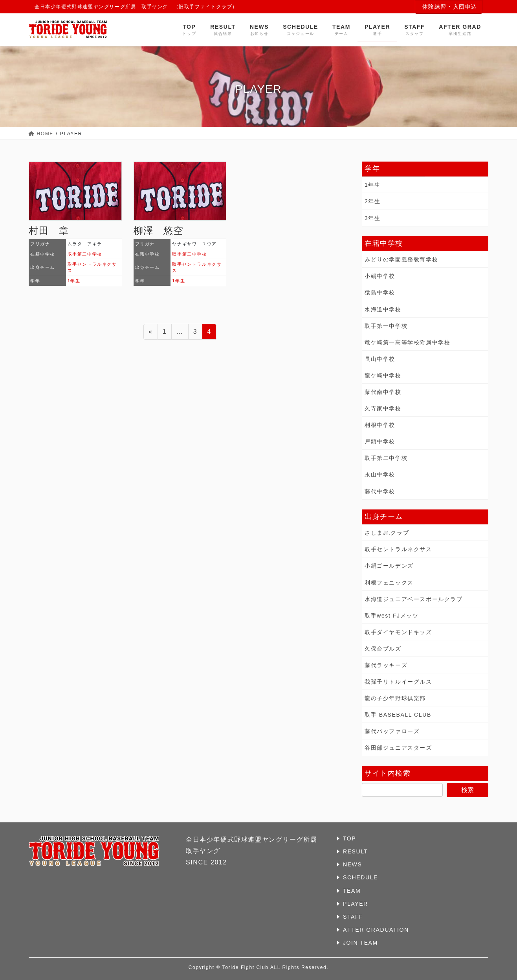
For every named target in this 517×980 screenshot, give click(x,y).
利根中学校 (380, 425)
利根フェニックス (389, 583)
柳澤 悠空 (159, 231)
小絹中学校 (380, 276)
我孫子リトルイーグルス (398, 682)
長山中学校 (380, 359)
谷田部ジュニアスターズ (398, 748)
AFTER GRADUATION (376, 930)
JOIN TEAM (360, 943)
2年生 (373, 201)
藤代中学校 (380, 491)
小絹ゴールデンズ (389, 566)
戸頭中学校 (380, 441)
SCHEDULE (360, 877)
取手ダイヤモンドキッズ (398, 632)
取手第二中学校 (85, 254)
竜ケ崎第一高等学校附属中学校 (407, 342)
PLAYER (356, 904)
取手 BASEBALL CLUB (398, 715)
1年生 (74, 281)
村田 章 (49, 231)
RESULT (356, 851)
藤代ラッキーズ (386, 665)
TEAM (352, 891)
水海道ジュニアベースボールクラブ (414, 599)
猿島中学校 (380, 292)
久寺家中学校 (383, 408)
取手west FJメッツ (391, 616)
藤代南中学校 (383, 392)
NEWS (352, 864)
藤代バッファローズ (392, 731)
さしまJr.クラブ (387, 533)
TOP (349, 838)
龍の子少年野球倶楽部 (395, 698)
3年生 (373, 218)
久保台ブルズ (383, 649)
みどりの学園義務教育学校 (401, 259)
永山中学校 (380, 474)
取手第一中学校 (386, 326)
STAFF (353, 917)
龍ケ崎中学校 (383, 375)
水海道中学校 (383, 309)
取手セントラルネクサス (398, 549)
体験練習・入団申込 (450, 7)
